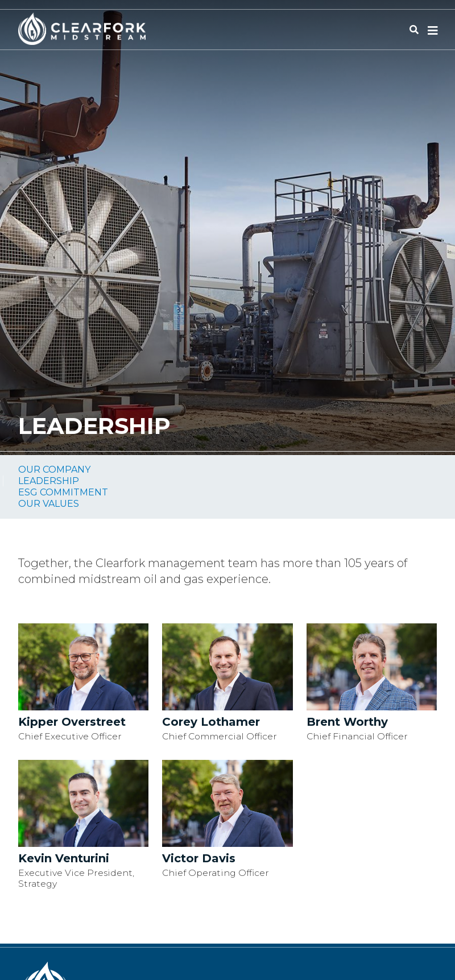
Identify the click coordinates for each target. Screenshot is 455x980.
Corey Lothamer (211, 722)
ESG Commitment (63, 492)
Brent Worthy (347, 722)
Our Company (54, 470)
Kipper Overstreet (72, 722)
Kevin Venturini (64, 858)
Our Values (49, 504)
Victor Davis (199, 858)
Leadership (49, 481)
